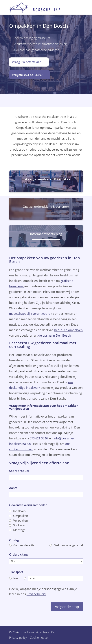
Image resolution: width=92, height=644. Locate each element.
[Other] (55, 578)
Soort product (19, 471)
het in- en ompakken (68, 330)
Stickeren (20, 525)
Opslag (14, 540)
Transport (16, 572)
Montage (19, 530)
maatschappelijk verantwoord (30, 314)
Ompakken (21, 516)
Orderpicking (18, 554)
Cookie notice (39, 638)
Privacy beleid (36, 594)
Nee (16, 578)
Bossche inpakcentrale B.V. (37, 632)
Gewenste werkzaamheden (28, 505)
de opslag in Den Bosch (55, 335)
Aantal (14, 488)
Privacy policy (18, 638)
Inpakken (19, 511)
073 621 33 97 (39, 438)
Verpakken (21, 521)
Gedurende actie (24, 545)
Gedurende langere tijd (68, 545)
